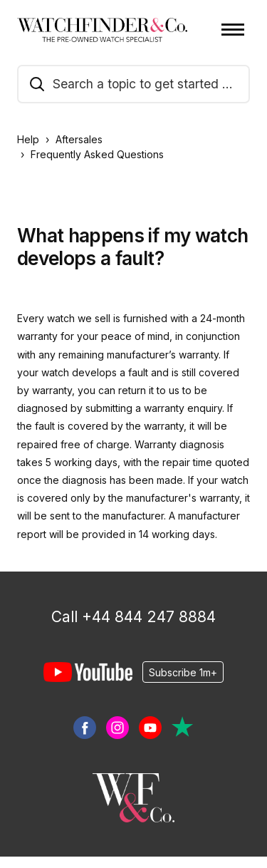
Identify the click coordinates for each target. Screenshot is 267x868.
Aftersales (79, 139)
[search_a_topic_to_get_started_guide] (133, 84)
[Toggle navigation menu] (233, 30)
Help (28, 139)
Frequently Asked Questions (97, 154)
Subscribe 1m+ (183, 672)
